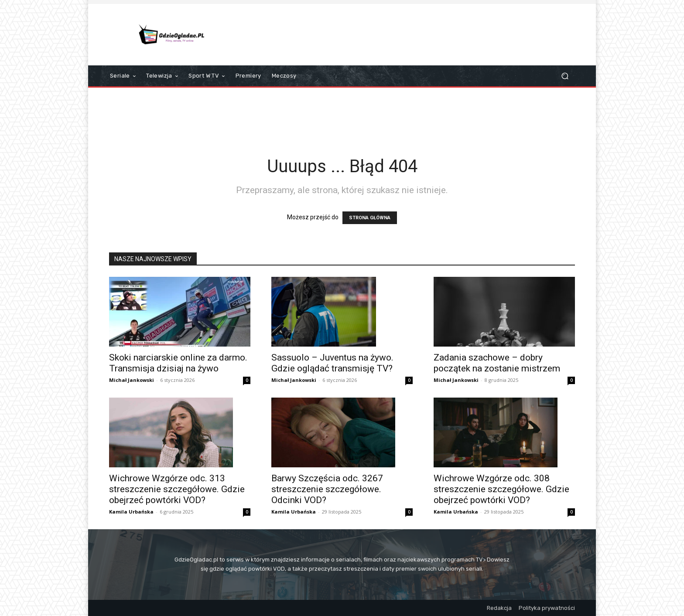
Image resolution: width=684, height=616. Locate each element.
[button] (565, 76)
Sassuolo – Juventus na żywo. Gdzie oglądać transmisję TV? (332, 363)
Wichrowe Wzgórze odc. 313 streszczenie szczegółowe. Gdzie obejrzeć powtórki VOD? (177, 489)
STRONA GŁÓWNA (370, 218)
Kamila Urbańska (131, 512)
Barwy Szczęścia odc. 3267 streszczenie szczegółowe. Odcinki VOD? (327, 489)
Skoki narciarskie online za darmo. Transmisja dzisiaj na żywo (178, 363)
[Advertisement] (415, 34)
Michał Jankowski (132, 380)
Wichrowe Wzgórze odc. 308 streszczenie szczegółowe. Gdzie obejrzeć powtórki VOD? (501, 489)
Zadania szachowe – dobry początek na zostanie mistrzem (497, 363)
